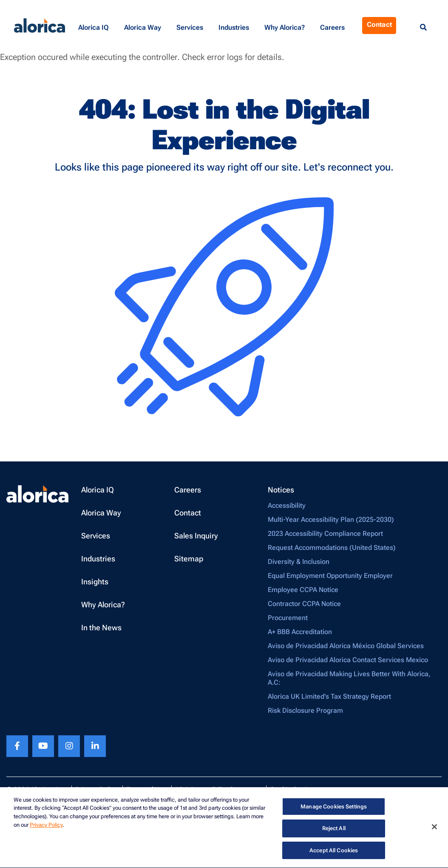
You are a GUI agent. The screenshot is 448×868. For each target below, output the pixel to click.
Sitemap (189, 559)
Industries (98, 559)
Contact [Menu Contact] (379, 24)
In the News (101, 628)
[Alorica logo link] (40, 26)
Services (96, 536)
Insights (95, 582)
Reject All (334, 830)
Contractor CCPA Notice (304, 604)
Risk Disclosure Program (305, 710)
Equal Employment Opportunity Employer (330, 576)
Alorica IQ (98, 490)
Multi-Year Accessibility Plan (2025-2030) (331, 519)
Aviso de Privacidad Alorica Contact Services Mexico (348, 660)
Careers (188, 490)
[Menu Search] (423, 28)
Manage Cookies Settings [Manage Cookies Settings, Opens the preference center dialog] (334, 807)
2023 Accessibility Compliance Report (325, 534)
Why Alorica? (103, 605)
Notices (281, 490)
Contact (188, 513)
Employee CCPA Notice (303, 590)
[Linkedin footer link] (95, 746)
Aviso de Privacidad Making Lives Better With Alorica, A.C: (349, 678)
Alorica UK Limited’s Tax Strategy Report (329, 696)
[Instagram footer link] (69, 746)
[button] (95, 26)
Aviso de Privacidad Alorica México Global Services (346, 646)
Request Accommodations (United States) (332, 548)
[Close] (434, 828)
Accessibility (287, 505)
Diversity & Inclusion (299, 562)
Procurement (288, 618)
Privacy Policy (46, 826)
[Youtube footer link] (43, 746)
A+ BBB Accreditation (300, 632)
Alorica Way (101, 513)
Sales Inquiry (196, 536)
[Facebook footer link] (17, 746)
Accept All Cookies (334, 852)
